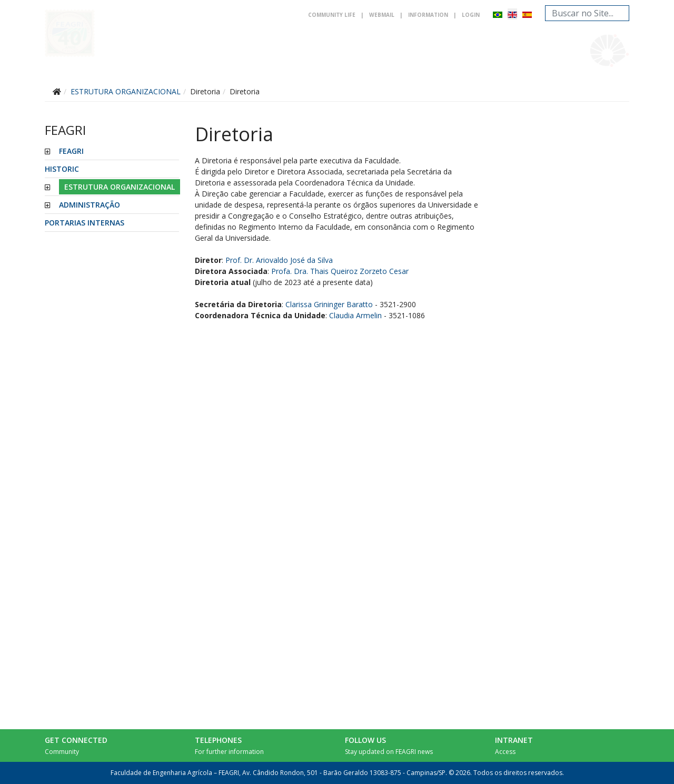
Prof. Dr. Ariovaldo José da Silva (279, 260)
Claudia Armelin (355, 315)
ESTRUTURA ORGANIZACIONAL (120, 187)
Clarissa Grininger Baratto (329, 304)
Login (471, 15)
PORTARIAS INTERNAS (85, 223)
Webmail (382, 15)
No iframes (562, 386)
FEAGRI (71, 151)
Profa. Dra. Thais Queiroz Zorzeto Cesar (340, 271)
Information (428, 15)
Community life (332, 15)
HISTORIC (62, 169)
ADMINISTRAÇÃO (90, 205)
